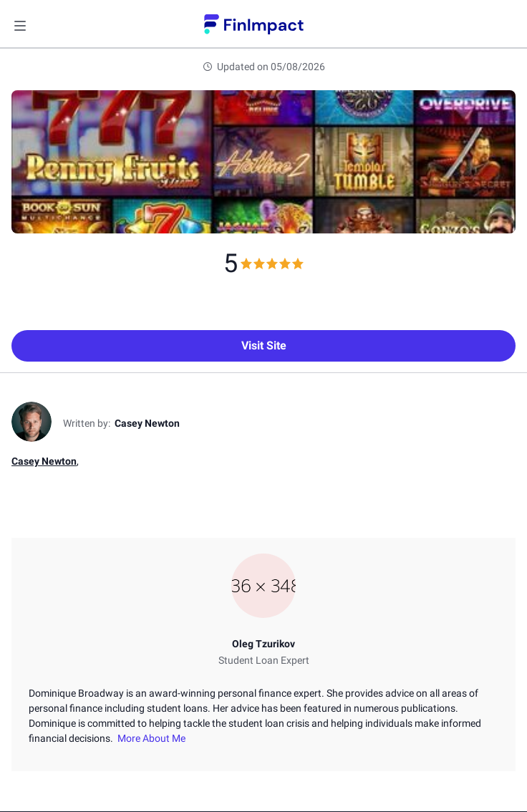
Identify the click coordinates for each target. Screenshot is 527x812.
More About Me (149, 738)
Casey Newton (44, 461)
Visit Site (264, 345)
